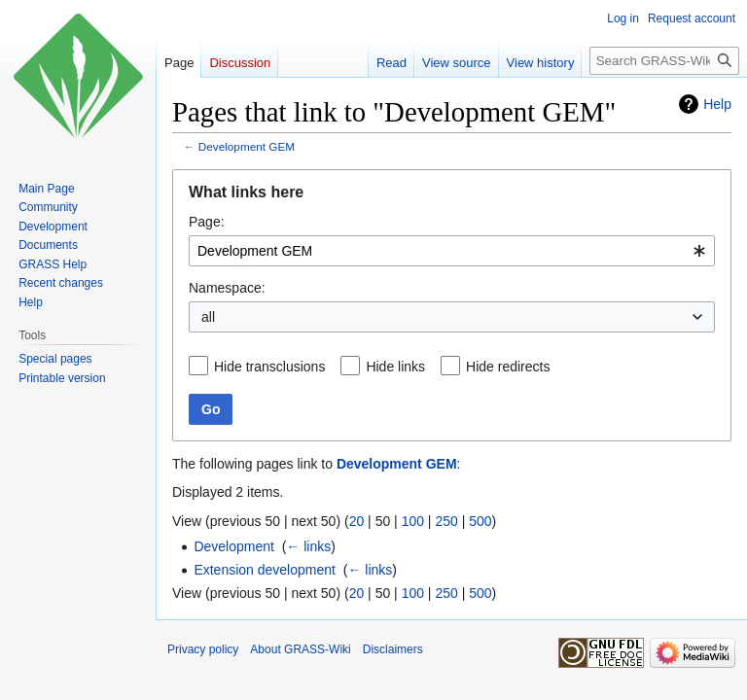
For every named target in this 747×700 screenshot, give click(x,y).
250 (446, 521)
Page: (207, 222)
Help (717, 104)
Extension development (265, 570)
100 (413, 521)
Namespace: (227, 288)
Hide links (395, 367)
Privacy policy (203, 649)
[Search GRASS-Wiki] (664, 61)
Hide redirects (508, 367)
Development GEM (247, 146)
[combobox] (452, 251)
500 (480, 521)
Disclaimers (393, 649)
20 (357, 521)
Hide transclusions (269, 367)
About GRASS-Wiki (300, 649)
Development (234, 546)
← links (308, 546)
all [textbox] (208, 317)
